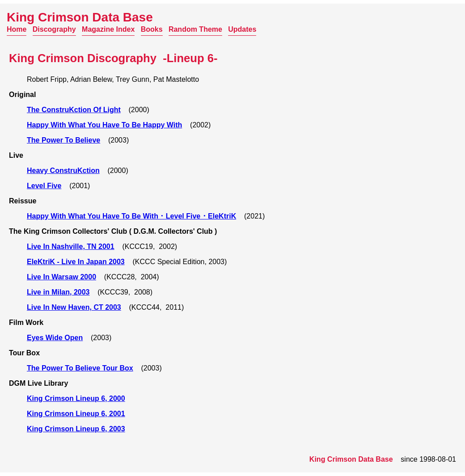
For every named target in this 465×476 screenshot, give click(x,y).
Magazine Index (108, 29)
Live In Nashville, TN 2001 (71, 246)
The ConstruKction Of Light (74, 110)
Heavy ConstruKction (63, 171)
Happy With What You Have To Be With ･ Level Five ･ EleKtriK (131, 216)
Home (17, 29)
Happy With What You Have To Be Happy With (104, 125)
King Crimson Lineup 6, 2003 (76, 429)
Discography (54, 29)
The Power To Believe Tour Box (80, 368)
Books (152, 29)
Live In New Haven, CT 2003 (74, 307)
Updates (242, 29)
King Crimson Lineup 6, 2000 (76, 398)
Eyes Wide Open (55, 338)
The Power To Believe (63, 140)
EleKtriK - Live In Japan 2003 (76, 262)
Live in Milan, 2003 (58, 292)
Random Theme (195, 29)
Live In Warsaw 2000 (61, 277)
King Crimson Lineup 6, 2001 (76, 414)
